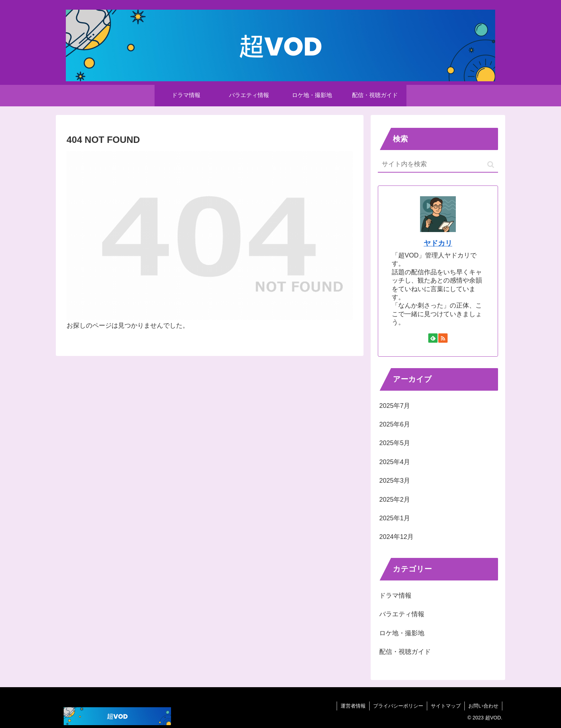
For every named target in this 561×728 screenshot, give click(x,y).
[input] (438, 165)
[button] (491, 165)
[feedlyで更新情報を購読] (433, 338)
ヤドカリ (438, 243)
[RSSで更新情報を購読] (443, 338)
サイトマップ (446, 706)
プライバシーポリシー (398, 706)
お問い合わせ (483, 706)
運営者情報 (353, 706)
